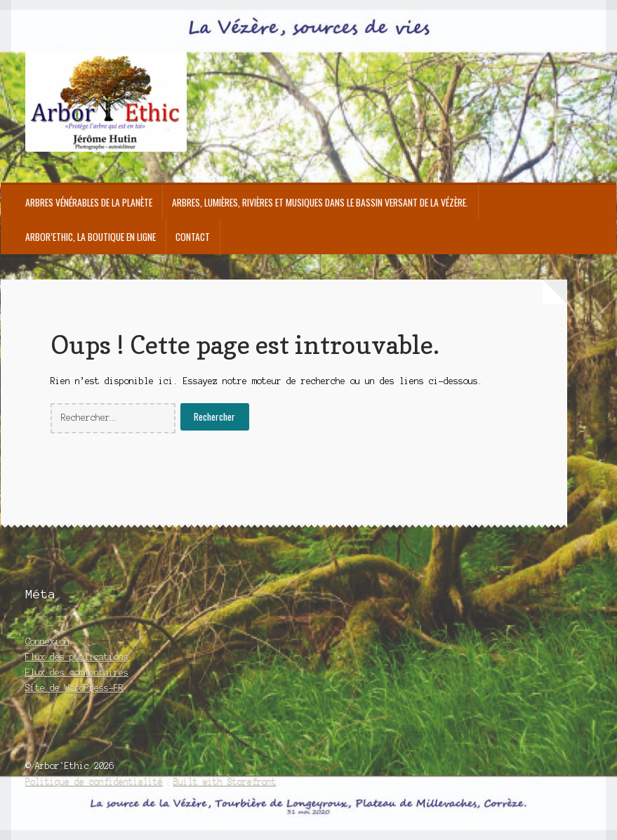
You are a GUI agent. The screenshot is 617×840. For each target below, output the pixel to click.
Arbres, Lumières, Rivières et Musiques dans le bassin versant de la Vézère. (320, 202)
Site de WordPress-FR (74, 688)
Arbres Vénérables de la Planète (89, 202)
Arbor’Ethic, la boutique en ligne (91, 237)
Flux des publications (77, 657)
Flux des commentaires (77, 672)
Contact (193, 237)
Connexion (47, 642)
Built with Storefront (225, 781)
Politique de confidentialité (94, 781)
